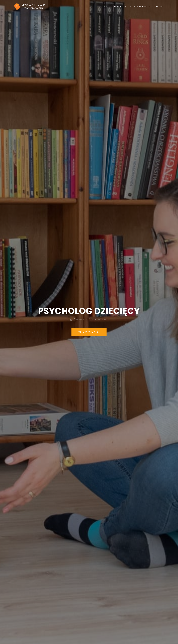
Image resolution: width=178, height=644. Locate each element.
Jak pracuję (119, 6)
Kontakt (159, 6)
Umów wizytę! (89, 332)
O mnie (105, 6)
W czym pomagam (140, 6)
